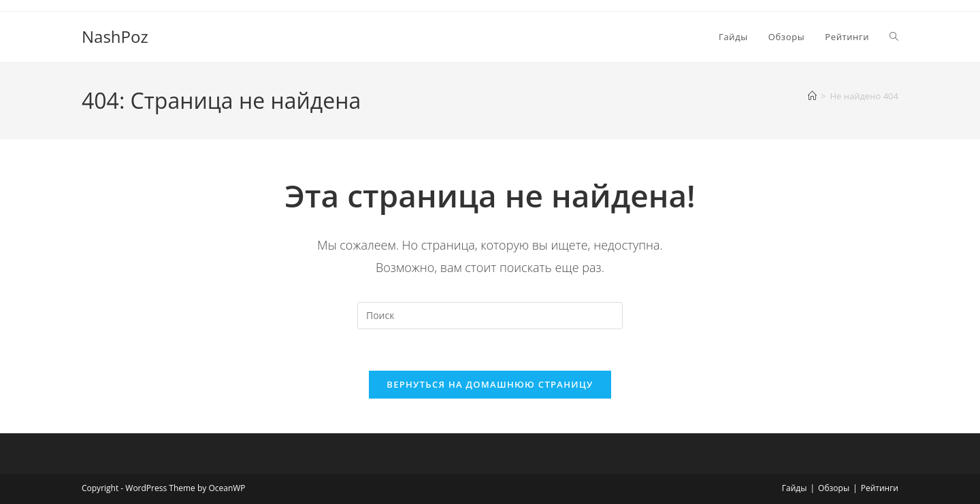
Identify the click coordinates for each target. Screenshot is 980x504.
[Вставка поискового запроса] (490, 316)
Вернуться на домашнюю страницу (490, 384)
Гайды (795, 488)
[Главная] (812, 96)
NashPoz (115, 36)
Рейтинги (880, 488)
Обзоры (834, 488)
